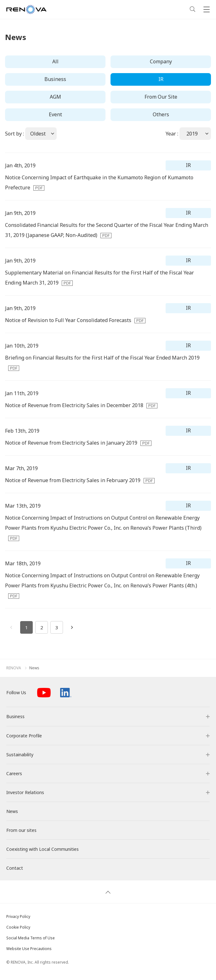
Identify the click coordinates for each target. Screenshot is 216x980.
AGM (55, 97)
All (55, 61)
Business (55, 79)
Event (55, 114)
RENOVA (14, 668)
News (34, 668)
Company (161, 61)
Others (161, 114)
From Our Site (161, 97)
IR (161, 79)
